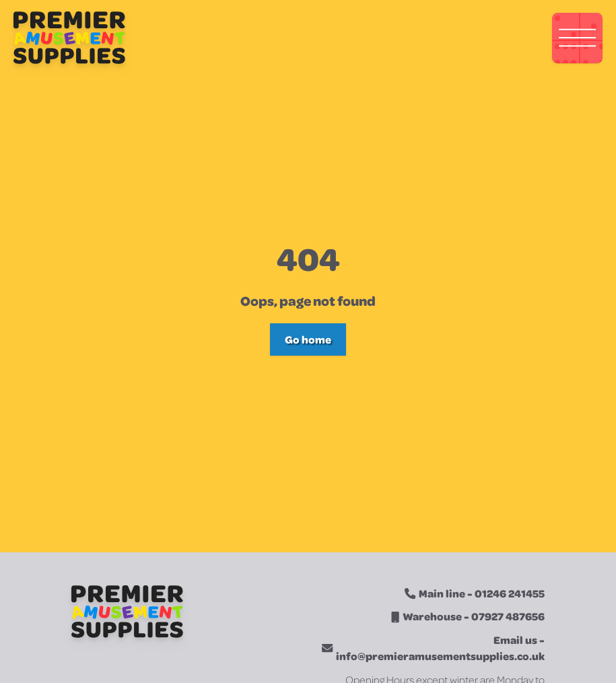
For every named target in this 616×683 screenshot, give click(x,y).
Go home (308, 339)
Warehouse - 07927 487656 (474, 616)
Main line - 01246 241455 (482, 593)
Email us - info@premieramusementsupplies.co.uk (440, 648)
